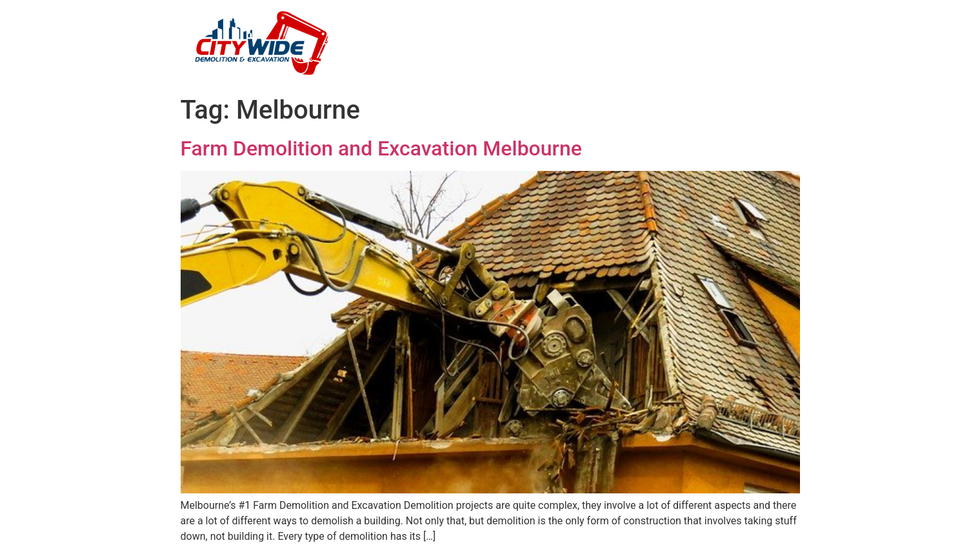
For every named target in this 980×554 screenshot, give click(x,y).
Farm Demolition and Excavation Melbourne (381, 148)
